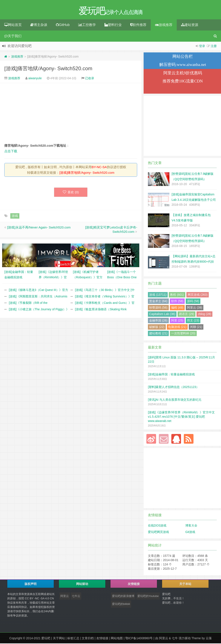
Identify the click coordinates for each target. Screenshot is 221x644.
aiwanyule (35, 79)
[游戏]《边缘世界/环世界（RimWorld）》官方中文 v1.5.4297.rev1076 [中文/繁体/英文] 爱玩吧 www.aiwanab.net (181, 417)
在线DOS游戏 (157, 526)
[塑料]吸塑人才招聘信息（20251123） (173, 388)
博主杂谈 (39, 25)
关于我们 (13, 37)
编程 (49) (177, 308)
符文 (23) (193, 321)
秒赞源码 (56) (158, 308)
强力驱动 (185, 639)
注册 (214, 47)
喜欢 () (71, 193)
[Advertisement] (71, 114)
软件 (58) (177, 302)
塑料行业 (113, 25)
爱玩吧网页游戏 (158, 533)
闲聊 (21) (196, 327)
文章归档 (88, 639)
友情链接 (102, 639)
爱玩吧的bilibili (121, 605)
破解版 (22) (157, 327)
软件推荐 (138, 25)
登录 (202, 47)
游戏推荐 (164, 25)
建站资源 (190, 25)
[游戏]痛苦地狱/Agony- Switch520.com (48, 69)
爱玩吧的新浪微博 (123, 597)
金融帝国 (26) (158, 321)
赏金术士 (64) (158, 302)
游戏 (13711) (158, 295)
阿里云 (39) (195, 308)
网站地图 (117, 639)
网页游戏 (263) (198, 295)
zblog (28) (204, 315)
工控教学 (87, 25)
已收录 (90, 79)
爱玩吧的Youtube (148, 597)
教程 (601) (177, 295)
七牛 (175, 639)
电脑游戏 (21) (177, 327)
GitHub (63, 25)
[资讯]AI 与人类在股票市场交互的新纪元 (175, 400)
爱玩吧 (46, 639)
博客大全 (191, 526)
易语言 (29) (186, 315)
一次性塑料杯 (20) (183, 334)
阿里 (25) (177, 321)
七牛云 (76, 597)
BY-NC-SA (99, 168)
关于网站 (59, 639)
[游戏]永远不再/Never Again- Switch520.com (39, 228)
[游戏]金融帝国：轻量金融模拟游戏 (171, 375)
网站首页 (13, 25)
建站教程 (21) (158, 334)
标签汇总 (73, 639)
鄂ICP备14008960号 (139, 639)
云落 (209, 639)
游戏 (15, 216)
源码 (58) (193, 302)
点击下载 (11, 152)
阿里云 (65, 597)
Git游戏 (190, 533)
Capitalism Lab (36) (162, 315)
